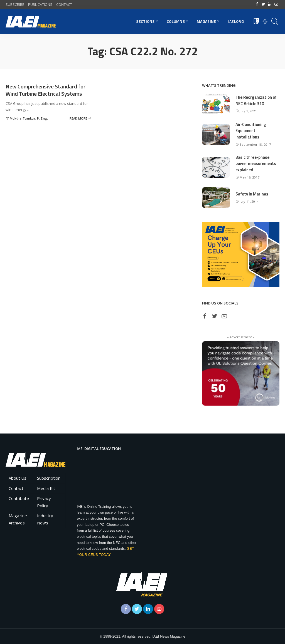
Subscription (49, 478)
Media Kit (46, 488)
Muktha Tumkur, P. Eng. (29, 118)
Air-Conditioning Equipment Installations (251, 131)
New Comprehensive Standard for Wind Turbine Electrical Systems (46, 90)
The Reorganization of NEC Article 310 (256, 100)
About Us (18, 478)
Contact (16, 488)
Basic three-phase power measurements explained (256, 164)
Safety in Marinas (252, 194)
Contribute (19, 498)
